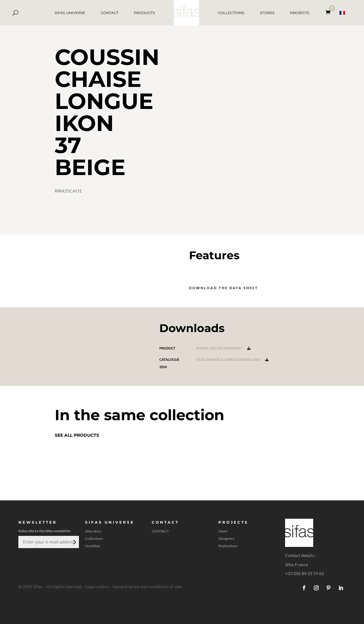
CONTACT (110, 13)
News (223, 531)
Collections (94, 539)
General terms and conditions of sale (147, 587)
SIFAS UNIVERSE (70, 13)
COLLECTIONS (231, 13)
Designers (226, 539)
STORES (267, 13)
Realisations (228, 546)
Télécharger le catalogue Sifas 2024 (232, 359)
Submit (74, 542)
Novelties (93, 546)
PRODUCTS (145, 13)
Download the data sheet (224, 288)
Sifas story (93, 531)
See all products (77, 435)
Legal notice (97, 587)
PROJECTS (300, 13)
